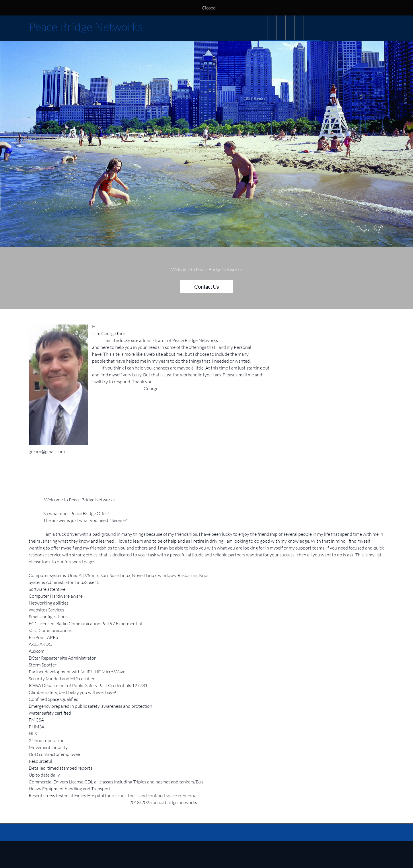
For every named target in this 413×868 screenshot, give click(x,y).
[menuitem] (263, 28)
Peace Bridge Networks (86, 27)
